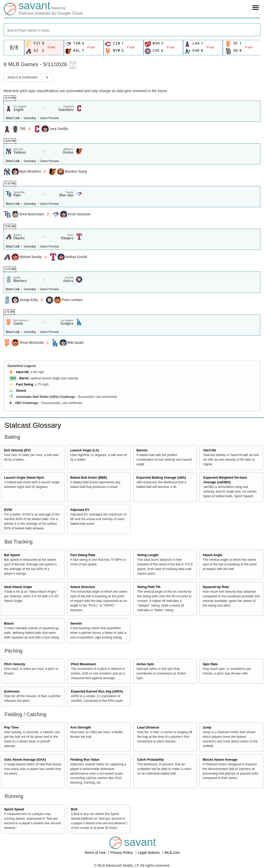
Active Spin (145, 664)
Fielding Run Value (85, 760)
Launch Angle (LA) (84, 450)
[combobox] (132, 30)
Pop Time (11, 727)
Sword (21, 391)
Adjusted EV (80, 510)
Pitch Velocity (15, 664)
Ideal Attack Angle (18, 587)
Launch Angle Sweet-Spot (24, 478)
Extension (12, 691)
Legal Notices (149, 853)
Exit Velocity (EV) (17, 450)
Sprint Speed (14, 809)
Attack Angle (213, 555)
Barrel (24, 378)
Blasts (9, 624)
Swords (76, 624)
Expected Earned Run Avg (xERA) (97, 691)
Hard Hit (22, 372)
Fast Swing (24, 384)
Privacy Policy (122, 853)
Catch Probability (151, 760)
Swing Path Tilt (149, 587)
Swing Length (148, 555)
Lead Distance (148, 727)
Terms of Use (95, 853)
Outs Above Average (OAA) (25, 760)
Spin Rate (210, 664)
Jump (207, 727)
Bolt (74, 809)
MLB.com (172, 853)
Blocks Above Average (220, 760)
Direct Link (13, 118)
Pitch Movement (83, 664)
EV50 (8, 510)
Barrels (142, 450)
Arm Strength (80, 727)
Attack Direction (83, 587)
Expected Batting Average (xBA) (161, 478)
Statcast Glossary (33, 425)
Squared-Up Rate (216, 587)
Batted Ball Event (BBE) (88, 478)
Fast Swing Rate (83, 555)
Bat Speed (12, 555)
